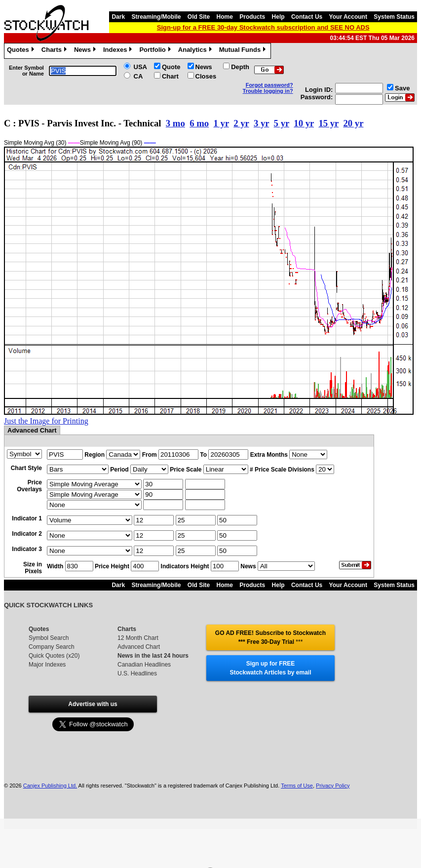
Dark (118, 17)
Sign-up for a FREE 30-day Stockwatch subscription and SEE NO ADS (263, 27)
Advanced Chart (139, 647)
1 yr (221, 123)
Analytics (196, 51)
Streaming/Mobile (156, 17)
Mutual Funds (244, 51)
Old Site (199, 17)
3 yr (261, 123)
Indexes (119, 51)
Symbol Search (49, 638)
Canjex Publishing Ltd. (50, 786)
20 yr (353, 123)
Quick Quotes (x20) (54, 656)
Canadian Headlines (144, 665)
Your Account (348, 17)
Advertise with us (93, 704)
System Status (394, 17)
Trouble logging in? (268, 91)
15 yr (328, 123)
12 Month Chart (138, 638)
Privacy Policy (333, 786)
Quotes (22, 51)
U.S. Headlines (137, 673)
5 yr (282, 123)
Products (252, 17)
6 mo (199, 123)
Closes (206, 76)
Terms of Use (297, 786)
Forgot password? (269, 85)
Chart (170, 76)
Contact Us (307, 17)
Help (278, 17)
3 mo (175, 123)
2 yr (241, 123)
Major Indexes (47, 665)
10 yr (304, 123)
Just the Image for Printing (46, 421)
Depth (240, 67)
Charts (55, 51)
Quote (171, 67)
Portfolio (156, 51)
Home (225, 17)
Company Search (52, 647)
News (86, 51)
